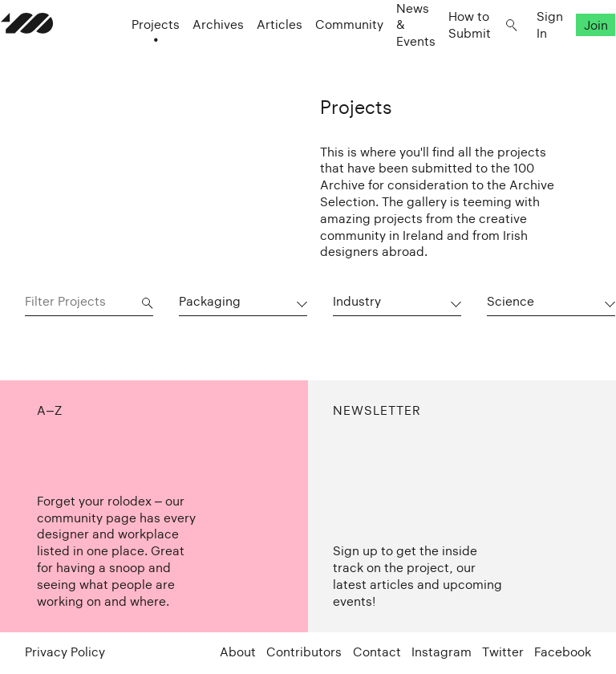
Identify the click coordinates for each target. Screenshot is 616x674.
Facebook (563, 652)
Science (511, 301)
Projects (132, 57)
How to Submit (446, 56)
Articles (255, 57)
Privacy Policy (65, 652)
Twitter (503, 652)
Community (325, 57)
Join (572, 57)
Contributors (304, 652)
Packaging (210, 301)
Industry (357, 301)
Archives (194, 57)
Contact (377, 652)
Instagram (442, 652)
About (238, 652)
